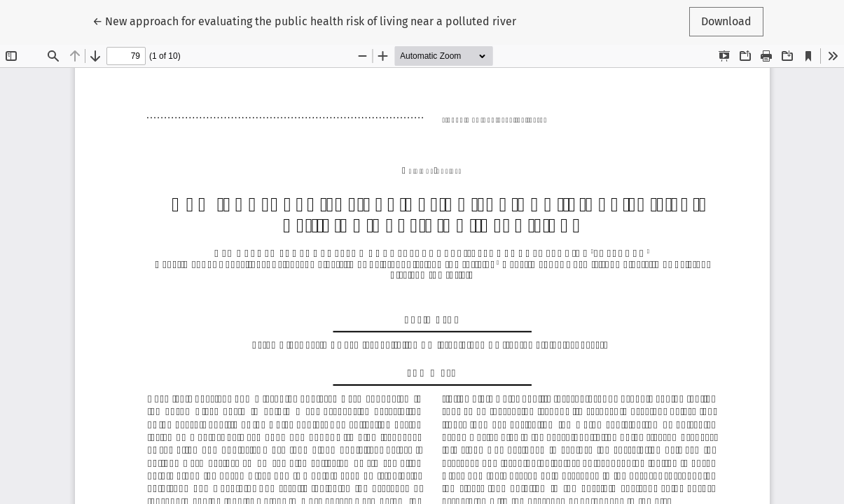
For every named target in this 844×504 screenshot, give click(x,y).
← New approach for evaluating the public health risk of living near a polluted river (304, 20)
